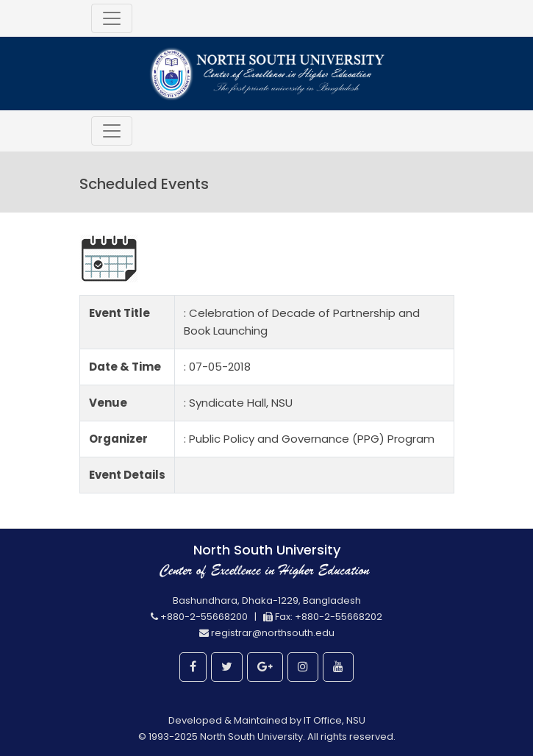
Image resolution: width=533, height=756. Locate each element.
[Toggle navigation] (112, 18)
